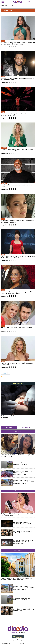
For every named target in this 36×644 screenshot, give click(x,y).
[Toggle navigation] (3, 2)
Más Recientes (26, 428)
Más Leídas (9, 428)
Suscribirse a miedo (2, 376)
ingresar (31, 2)
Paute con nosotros (18, 641)
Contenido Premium (18, 383)
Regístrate (18, 639)
